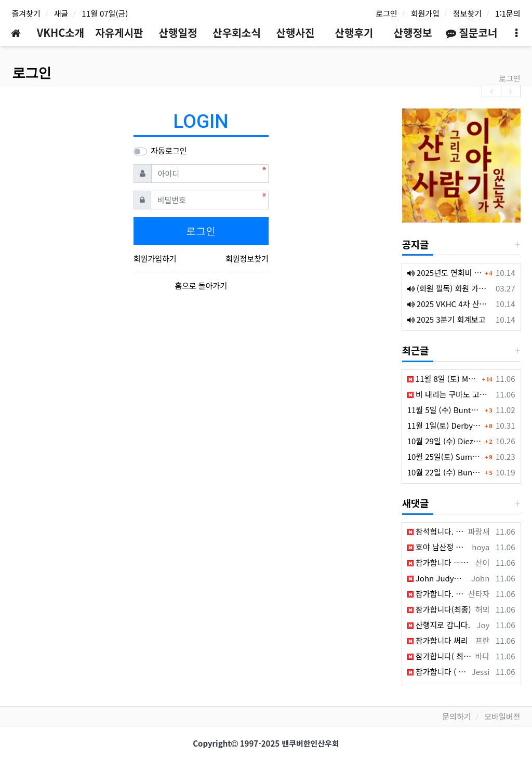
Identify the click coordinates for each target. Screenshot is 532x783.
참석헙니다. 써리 (436, 531)
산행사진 (296, 32)
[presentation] (491, 91)
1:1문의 (508, 13)
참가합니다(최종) (439, 609)
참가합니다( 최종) (440, 656)
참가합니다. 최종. (436, 594)
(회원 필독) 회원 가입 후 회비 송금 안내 (450, 288)
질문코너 (472, 32)
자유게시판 (119, 32)
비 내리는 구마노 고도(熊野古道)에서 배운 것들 (450, 394)
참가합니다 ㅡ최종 (440, 562)
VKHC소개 (61, 32)
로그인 (386, 13)
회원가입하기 (155, 258)
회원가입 (425, 13)
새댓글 (416, 503)
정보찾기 (467, 13)
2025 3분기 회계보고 (447, 319)
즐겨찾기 (26, 13)
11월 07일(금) (105, 13)
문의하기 (456, 716)
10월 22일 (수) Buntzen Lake (445, 472)
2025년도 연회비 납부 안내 (445, 273)
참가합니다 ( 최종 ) (438, 672)
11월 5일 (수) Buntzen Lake (445, 410)
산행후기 (354, 32)
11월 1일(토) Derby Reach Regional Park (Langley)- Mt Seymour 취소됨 (445, 425)
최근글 (416, 350)
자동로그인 (169, 150)
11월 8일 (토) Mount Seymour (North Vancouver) (443, 379)
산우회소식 (236, 32)
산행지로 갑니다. (439, 625)
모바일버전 (502, 716)
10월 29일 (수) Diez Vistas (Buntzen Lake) (445, 441)
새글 (61, 13)
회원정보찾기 (247, 258)
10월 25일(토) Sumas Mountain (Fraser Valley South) (445, 456)
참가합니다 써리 (438, 640)
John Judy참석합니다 (437, 578)
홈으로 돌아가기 (201, 286)
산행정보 (413, 32)
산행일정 (178, 32)
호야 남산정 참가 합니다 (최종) (438, 547)
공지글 (416, 244)
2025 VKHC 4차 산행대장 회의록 (450, 304)
